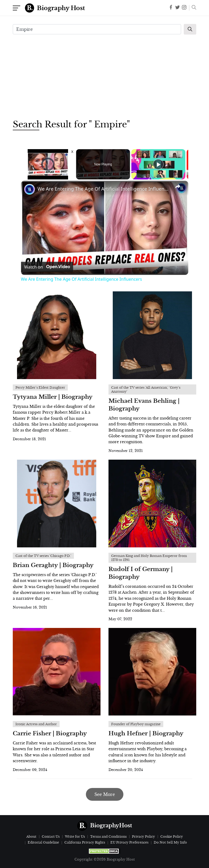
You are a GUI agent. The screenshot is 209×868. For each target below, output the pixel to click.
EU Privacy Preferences (129, 842)
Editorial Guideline (43, 842)
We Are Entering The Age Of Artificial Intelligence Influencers (104, 189)
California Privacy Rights (85, 842)
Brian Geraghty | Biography (53, 565)
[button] (193, 8)
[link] (30, 189)
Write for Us (75, 836)
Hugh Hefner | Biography (146, 733)
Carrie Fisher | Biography (50, 733)
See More (105, 794)
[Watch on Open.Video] (47, 267)
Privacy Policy (143, 836)
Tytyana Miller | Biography (53, 397)
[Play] (158, 164)
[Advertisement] (104, 76)
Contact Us (51, 836)
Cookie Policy (172, 836)
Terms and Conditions (108, 836)
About (31, 836)
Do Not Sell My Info (170, 842)
